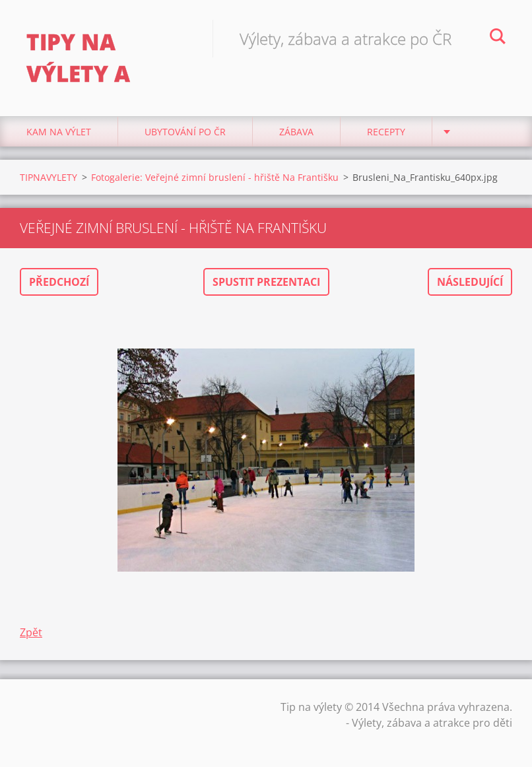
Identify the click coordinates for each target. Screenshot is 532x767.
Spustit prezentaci (266, 282)
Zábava (296, 132)
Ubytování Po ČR (185, 132)
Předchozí (59, 282)
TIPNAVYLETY (49, 177)
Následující (470, 282)
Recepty (386, 132)
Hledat (498, 38)
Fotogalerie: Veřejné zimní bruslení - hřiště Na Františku (215, 177)
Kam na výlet (59, 132)
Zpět (31, 632)
